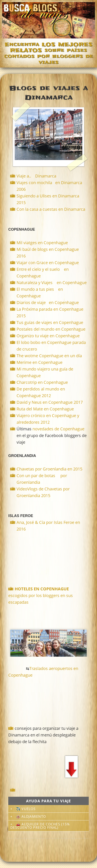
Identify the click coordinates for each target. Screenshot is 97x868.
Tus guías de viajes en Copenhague (50, 322)
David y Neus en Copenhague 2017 (50, 402)
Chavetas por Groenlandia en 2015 (49, 469)
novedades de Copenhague (58, 429)
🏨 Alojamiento (31, 816)
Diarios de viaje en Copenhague (48, 302)
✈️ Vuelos (26, 809)
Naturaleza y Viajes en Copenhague (52, 283)
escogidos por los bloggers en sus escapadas (41, 595)
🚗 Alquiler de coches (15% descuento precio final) (40, 826)
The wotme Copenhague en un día (49, 356)
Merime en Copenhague (40, 362)
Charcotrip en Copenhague (42, 382)
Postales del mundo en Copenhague (51, 329)
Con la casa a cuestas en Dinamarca (51, 209)
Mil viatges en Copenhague (42, 243)
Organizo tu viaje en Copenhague (48, 336)
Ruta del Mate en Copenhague (45, 409)
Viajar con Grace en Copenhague (48, 263)
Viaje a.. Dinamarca (36, 176)
